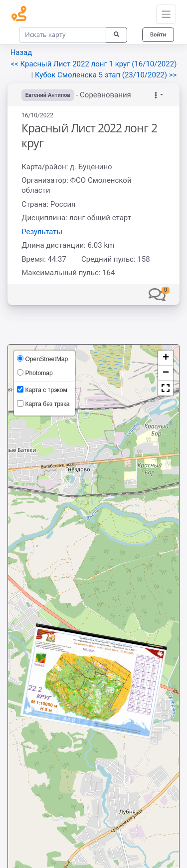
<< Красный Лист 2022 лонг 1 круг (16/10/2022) (94, 64)
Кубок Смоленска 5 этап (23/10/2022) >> (106, 75)
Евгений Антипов (48, 95)
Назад (21, 52)
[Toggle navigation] (166, 14)
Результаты (42, 232)
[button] (157, 294)
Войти (158, 34)
